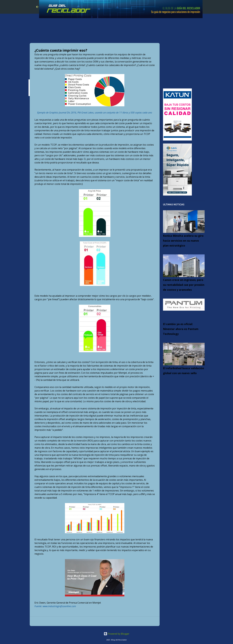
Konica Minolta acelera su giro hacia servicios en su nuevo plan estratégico (183, 241)
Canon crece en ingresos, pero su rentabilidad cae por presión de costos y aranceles (184, 285)
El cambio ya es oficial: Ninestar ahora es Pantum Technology (181, 329)
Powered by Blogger (116, 634)
